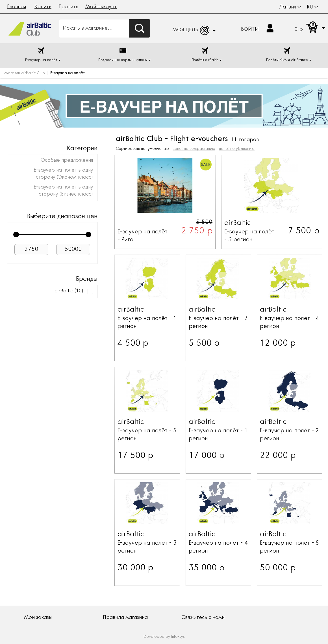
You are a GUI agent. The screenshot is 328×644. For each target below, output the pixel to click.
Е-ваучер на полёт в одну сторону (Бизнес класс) (63, 191)
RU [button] (312, 7)
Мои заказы (38, 618)
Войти (250, 30)
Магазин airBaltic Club (25, 73)
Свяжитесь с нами (203, 618)
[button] (304, 28)
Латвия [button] (290, 7)
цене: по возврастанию (194, 149)
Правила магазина (125, 618)
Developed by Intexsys (164, 637)
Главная (17, 7)
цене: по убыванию (237, 149)
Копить (43, 7)
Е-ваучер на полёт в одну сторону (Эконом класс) (63, 174)
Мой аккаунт (101, 7)
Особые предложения (67, 161)
